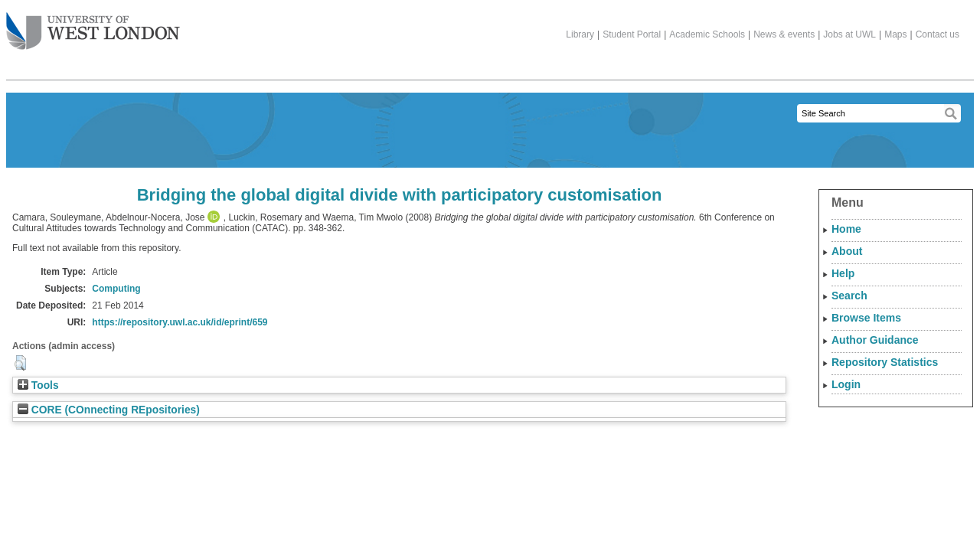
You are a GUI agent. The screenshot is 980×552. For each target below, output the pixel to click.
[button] (20, 363)
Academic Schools (707, 34)
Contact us (938, 34)
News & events (784, 34)
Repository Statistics (885, 362)
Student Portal (632, 34)
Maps (895, 34)
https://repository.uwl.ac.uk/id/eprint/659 (180, 322)
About (847, 251)
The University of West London (93, 25)
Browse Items (866, 318)
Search (849, 296)
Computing (116, 289)
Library (580, 34)
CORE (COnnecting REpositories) (109, 410)
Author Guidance (875, 340)
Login (846, 384)
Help (843, 273)
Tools (38, 385)
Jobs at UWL (849, 34)
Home (846, 229)
